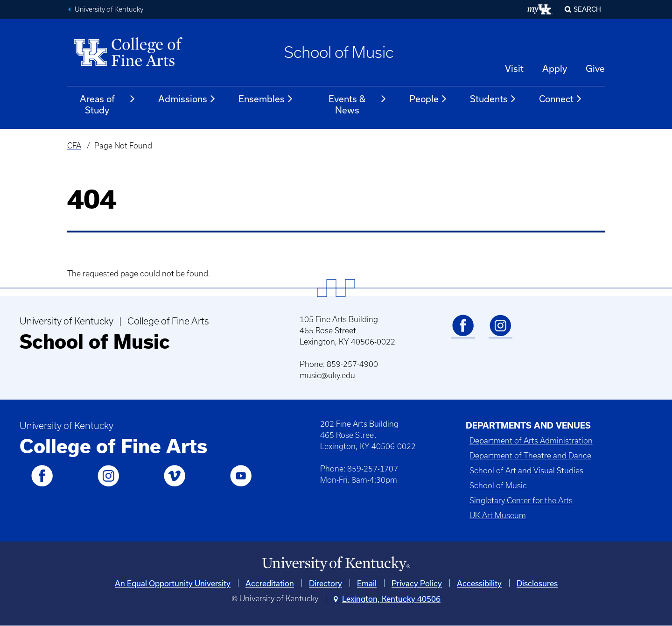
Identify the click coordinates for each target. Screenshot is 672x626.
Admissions (187, 99)
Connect (561, 99)
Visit (514, 68)
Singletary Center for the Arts (521, 500)
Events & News (358, 104)
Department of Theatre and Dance (530, 456)
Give (595, 68)
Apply (555, 68)
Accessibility (479, 583)
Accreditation (270, 583)
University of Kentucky (109, 9)
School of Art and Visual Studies (526, 471)
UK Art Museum (498, 515)
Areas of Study (108, 104)
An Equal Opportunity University (173, 583)
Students (493, 99)
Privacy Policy (417, 583)
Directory (325, 583)
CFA (74, 146)
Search (587, 9)
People (428, 99)
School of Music (339, 52)
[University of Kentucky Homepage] (336, 564)
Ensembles (266, 99)
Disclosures (537, 583)
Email (367, 583)
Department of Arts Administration (531, 441)
